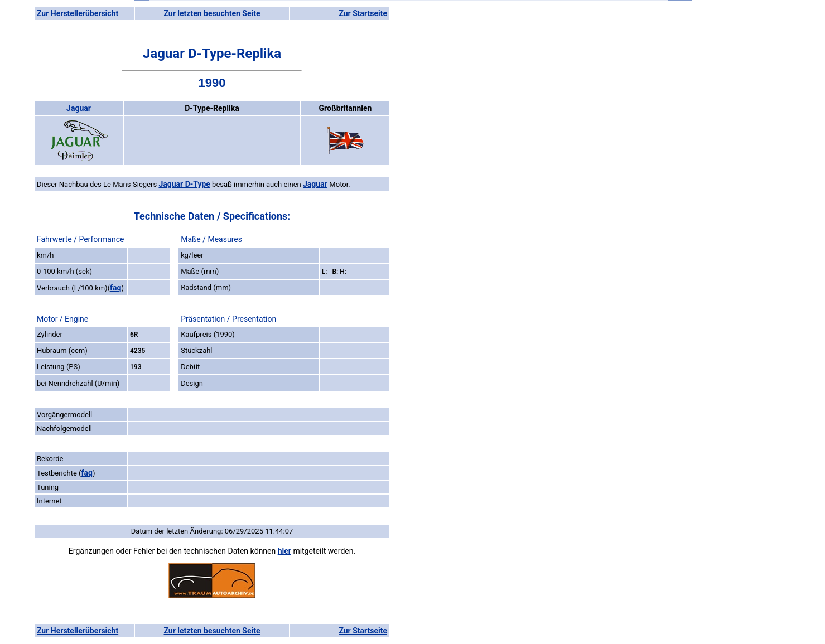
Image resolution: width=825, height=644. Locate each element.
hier (284, 551)
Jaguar (79, 108)
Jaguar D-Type (184, 184)
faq (115, 288)
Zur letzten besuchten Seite (212, 13)
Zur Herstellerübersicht (78, 13)
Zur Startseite (363, 13)
